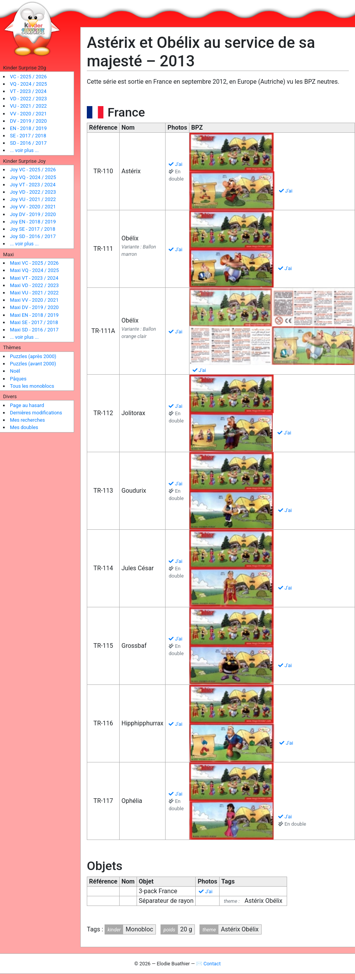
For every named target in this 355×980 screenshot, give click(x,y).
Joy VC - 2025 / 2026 (33, 170)
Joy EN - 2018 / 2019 (33, 222)
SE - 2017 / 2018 (28, 136)
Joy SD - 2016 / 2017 (33, 236)
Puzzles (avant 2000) (33, 364)
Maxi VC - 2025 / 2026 (34, 263)
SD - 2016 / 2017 (28, 143)
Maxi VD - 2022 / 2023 (34, 285)
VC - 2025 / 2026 (28, 77)
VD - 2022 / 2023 (29, 99)
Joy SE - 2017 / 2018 (33, 229)
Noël (15, 371)
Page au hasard (27, 405)
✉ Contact (208, 964)
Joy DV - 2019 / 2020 (33, 214)
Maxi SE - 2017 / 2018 (34, 322)
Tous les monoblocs (32, 386)
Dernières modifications (36, 413)
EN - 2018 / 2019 (28, 128)
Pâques (18, 379)
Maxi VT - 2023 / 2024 (34, 278)
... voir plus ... (25, 150)
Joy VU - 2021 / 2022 (33, 199)
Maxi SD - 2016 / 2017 (34, 330)
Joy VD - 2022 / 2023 (33, 192)
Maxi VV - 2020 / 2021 (34, 300)
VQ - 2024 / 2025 (29, 84)
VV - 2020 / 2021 (28, 114)
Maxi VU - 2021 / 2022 (34, 293)
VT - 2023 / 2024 (28, 91)
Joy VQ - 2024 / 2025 (33, 177)
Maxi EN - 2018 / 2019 (34, 315)
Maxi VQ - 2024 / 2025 (35, 270)
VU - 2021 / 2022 (29, 106)
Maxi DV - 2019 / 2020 (34, 307)
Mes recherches (28, 420)
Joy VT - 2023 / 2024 (33, 185)
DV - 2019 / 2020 (28, 121)
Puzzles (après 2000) (33, 356)
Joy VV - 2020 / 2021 (33, 207)
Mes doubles (24, 427)
